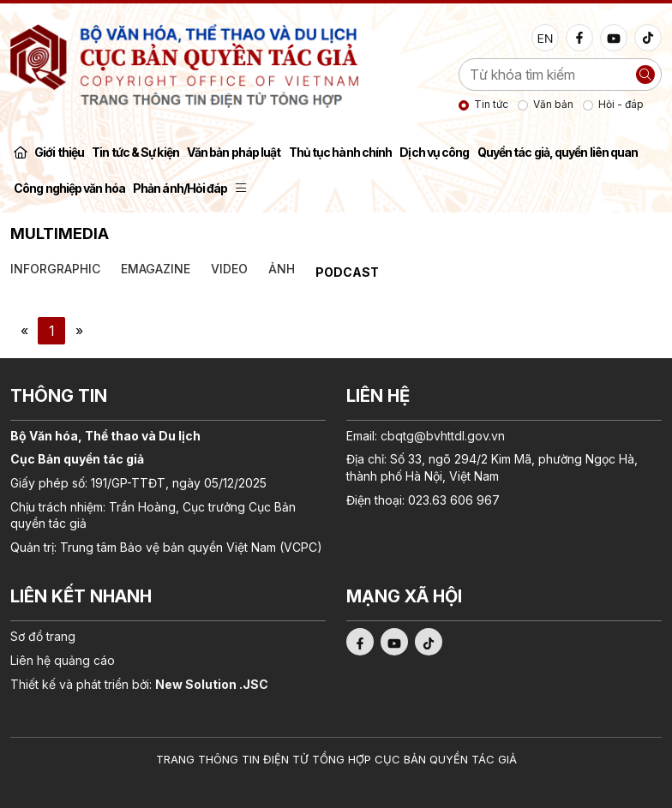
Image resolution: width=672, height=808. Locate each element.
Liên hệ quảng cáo (63, 660)
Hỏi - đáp (621, 104)
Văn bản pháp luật (234, 152)
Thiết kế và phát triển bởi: (139, 684)
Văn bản (553, 104)
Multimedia (60, 233)
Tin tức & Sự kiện (135, 152)
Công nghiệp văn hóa (69, 188)
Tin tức (491, 104)
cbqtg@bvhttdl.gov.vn (443, 436)
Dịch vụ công (434, 152)
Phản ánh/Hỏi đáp (180, 188)
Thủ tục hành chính (341, 152)
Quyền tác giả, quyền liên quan (558, 152)
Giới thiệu (59, 152)
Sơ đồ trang (43, 636)
